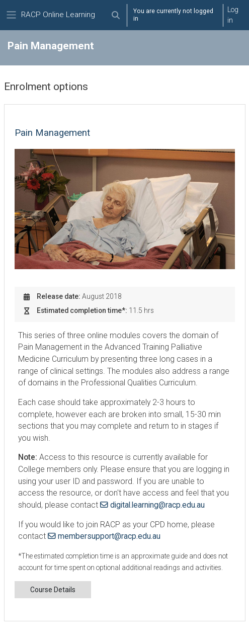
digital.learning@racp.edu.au (157, 505)
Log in (233, 15)
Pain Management (52, 133)
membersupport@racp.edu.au (109, 536)
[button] (116, 15)
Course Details (53, 590)
